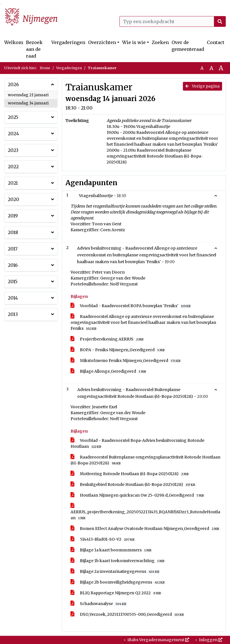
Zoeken (160, 42)
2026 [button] (13, 84)
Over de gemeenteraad (188, 46)
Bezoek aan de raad (34, 49)
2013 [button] (13, 314)
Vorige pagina (202, 86)
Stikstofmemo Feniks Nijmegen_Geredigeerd (126, 361)
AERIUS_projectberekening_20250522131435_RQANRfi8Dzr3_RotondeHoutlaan (145, 512)
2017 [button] (13, 249)
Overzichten (102, 42)
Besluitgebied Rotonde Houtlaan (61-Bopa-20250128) (134, 485)
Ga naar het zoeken (1, 4)
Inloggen (210, 640)
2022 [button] (13, 167)
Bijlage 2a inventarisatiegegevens (116, 572)
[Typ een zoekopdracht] (173, 21)
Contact (216, 42)
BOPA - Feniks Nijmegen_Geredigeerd (119, 350)
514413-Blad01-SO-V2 (103, 539)
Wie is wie (134, 42)
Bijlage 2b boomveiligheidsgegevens (119, 582)
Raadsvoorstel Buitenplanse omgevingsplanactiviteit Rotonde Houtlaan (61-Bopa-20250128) (145, 460)
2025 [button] (13, 117)
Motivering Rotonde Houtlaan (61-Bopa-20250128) (131, 474)
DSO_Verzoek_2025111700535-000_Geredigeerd (128, 614)
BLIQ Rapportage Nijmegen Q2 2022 (117, 593)
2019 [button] (13, 216)
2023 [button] (13, 150)
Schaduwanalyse (99, 604)
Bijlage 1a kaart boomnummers (112, 550)
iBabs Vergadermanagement (158, 640)
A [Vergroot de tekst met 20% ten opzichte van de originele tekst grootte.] (211, 68)
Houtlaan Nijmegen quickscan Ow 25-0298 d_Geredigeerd (138, 495)
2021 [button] (13, 183)
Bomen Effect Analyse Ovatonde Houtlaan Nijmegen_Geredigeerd (146, 529)
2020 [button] (14, 199)
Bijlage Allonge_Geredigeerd (109, 371)
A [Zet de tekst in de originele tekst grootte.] (202, 68)
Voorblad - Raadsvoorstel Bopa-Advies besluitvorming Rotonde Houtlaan (137, 444)
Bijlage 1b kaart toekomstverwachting (118, 561)
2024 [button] (13, 134)
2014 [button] (13, 298)
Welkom (14, 42)
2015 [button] (13, 281)
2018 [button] (13, 232)
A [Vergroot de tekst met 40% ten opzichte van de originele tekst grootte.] (221, 68)
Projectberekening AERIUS (108, 339)
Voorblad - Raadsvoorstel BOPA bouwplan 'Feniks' (132, 306)
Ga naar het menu (2, 4)
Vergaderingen (68, 42)
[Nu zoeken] (220, 21)
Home (45, 68)
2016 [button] (13, 265)
